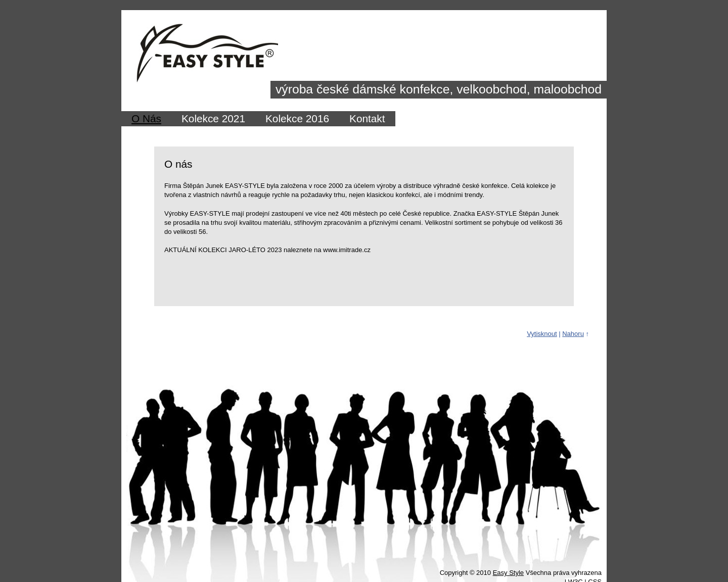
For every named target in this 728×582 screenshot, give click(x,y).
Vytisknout (542, 334)
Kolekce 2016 (297, 118)
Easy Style (508, 573)
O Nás (146, 118)
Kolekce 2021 (213, 118)
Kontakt (367, 118)
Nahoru (573, 334)
